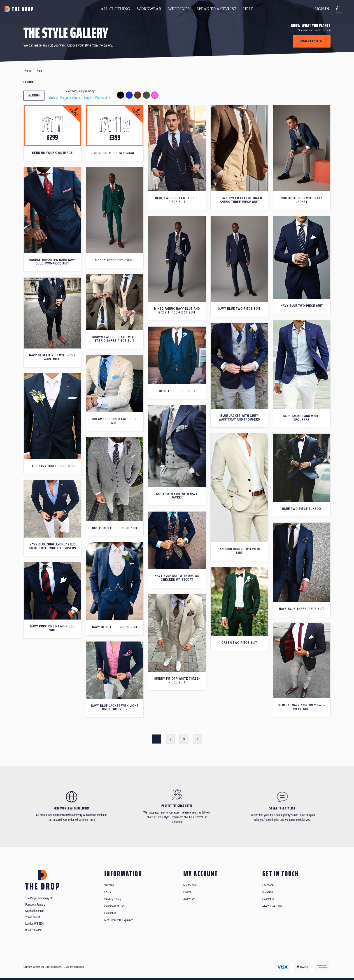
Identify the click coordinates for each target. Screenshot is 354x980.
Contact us (110, 913)
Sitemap (109, 885)
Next (197, 739)
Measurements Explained (119, 920)
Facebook (268, 885)
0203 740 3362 (33, 930)
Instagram (268, 892)
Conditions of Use (114, 906)
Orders (187, 892)
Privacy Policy (113, 899)
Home (28, 71)
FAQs (108, 892)
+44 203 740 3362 (272, 906)
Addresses (189, 899)
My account (190, 885)
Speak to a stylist (312, 41)
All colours (34, 95)
